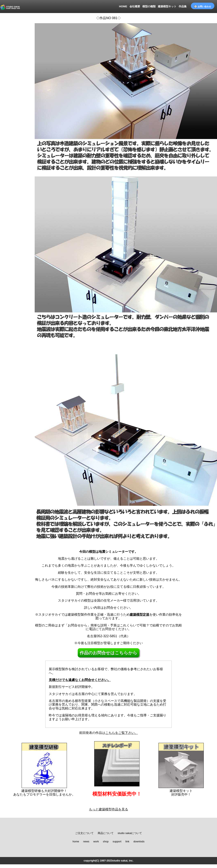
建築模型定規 (139, 615)
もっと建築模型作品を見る (108, 809)
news (86, 842)
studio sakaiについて (130, 833)
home (76, 842)
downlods (139, 842)
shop (106, 842)
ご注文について (84, 833)
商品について (106, 833)
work (96, 842)
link (127, 842)
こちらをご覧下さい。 (122, 733)
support (117, 842)
